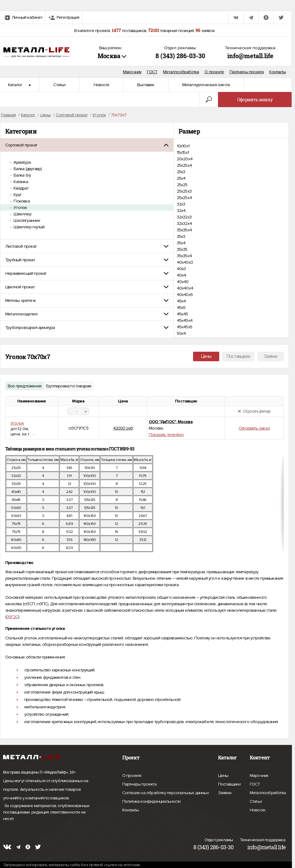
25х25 (182, 185)
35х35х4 (184, 256)
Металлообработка (181, 72)
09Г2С (12, 617)
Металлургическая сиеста (206, 85)
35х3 (181, 236)
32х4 (181, 211)
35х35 (182, 249)
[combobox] (78, 411)
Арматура (22, 162)
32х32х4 (184, 224)
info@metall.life (250, 56)
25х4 (181, 178)
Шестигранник (26, 220)
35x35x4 (184, 230)
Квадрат (20, 188)
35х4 (181, 243)
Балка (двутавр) (27, 169)
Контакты (277, 72)
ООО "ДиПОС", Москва (171, 422)
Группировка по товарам (69, 386)
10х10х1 (183, 146)
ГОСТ (152, 72)
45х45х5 (184, 327)
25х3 (181, 172)
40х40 (183, 282)
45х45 (182, 314)
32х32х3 (184, 217)
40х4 (182, 275)
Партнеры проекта (247, 72)
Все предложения (24, 386)
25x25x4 (184, 165)
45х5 (181, 308)
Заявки (271, 356)
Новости (101, 85)
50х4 (181, 333)
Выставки (146, 85)
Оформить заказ (254, 428)
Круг (17, 195)
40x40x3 (185, 262)
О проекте (214, 72)
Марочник (132, 72)
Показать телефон (166, 435)
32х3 (181, 204)
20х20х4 (185, 159)
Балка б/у (22, 175)
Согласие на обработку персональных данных (166, 793)
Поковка (21, 201)
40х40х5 (185, 295)
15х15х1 (183, 152)
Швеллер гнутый (28, 227)
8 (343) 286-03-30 (180, 56)
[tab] (87, 145)
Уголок (20, 208)
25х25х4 (184, 198)
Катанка (20, 182)
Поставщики (238, 356)
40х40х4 (185, 288)
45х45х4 (185, 320)
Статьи (59, 85)
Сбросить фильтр (254, 411)
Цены (206, 356)
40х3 (181, 269)
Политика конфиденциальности (151, 802)
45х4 (181, 301)
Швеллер (22, 214)
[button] (87, 145)
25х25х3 (184, 191)
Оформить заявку (255, 100)
